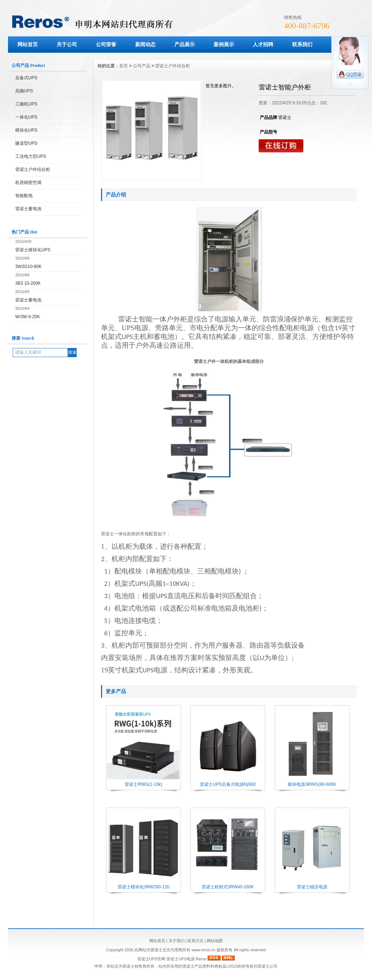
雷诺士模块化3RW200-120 (144, 887)
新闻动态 (145, 44)
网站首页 (28, 44)
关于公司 (67, 44)
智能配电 (24, 196)
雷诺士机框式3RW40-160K (228, 887)
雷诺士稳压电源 (312, 887)
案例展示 (224, 44)
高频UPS (24, 91)
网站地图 (215, 941)
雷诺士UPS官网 (151, 959)
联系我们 (302, 44)
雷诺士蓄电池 (28, 209)
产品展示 (185, 44)
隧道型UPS (26, 143)
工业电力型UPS (31, 156)
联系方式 (195, 941)
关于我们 (177, 941)
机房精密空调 (28, 183)
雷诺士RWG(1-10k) (143, 784)
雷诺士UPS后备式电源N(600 (228, 784)
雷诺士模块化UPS (33, 250)
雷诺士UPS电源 (181, 959)
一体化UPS (26, 117)
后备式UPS (26, 78)
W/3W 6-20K (28, 317)
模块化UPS (26, 130)
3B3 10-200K (28, 283)
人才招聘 (263, 44)
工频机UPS (26, 104)
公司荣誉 (106, 44)
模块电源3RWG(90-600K (312, 784)
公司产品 (142, 66)
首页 (124, 66)
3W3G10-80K (29, 267)
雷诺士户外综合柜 (33, 169)
